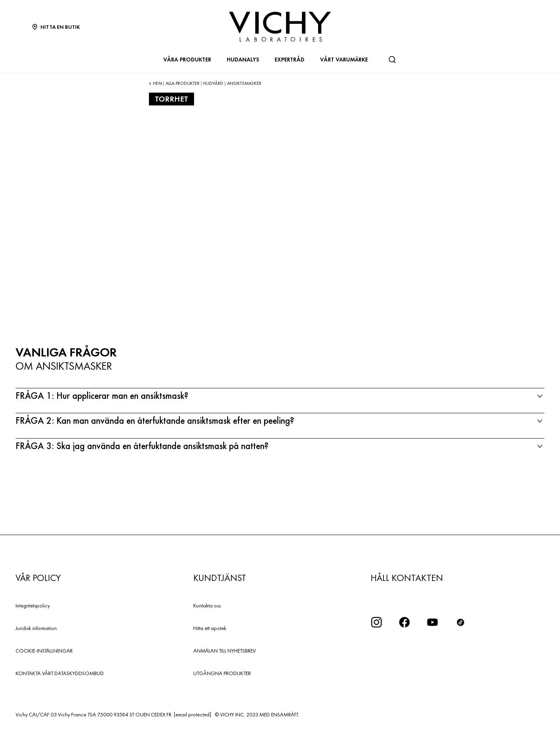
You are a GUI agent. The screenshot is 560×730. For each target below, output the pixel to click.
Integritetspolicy (33, 605)
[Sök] (392, 60)
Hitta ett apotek (210, 628)
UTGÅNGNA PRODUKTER (222, 673)
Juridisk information (36, 628)
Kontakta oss (207, 605)
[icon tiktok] (460, 622)
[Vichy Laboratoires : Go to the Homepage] (280, 27)
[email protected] (192, 714)
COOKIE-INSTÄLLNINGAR (44, 651)
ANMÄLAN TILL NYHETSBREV (225, 651)
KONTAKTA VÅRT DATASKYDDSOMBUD (60, 673)
